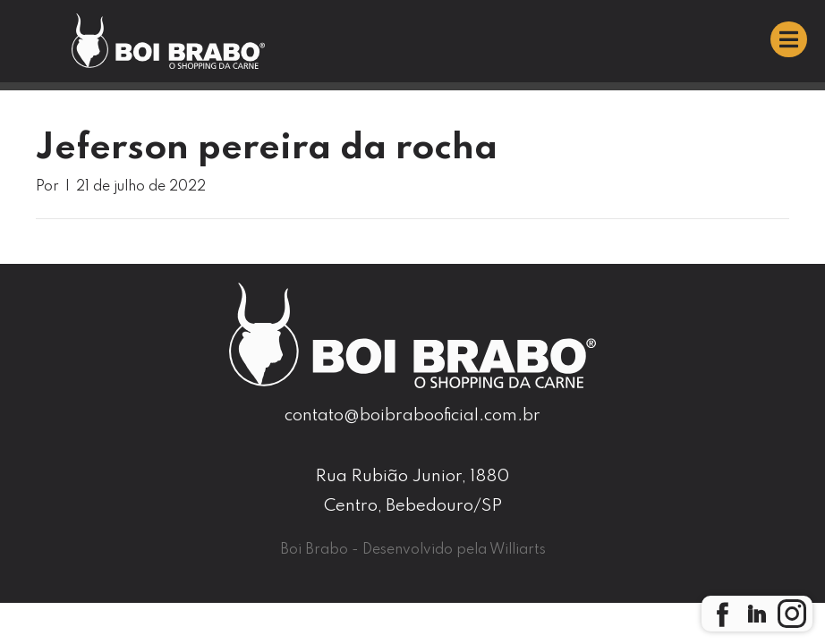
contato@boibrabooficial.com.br (412, 415)
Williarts (518, 550)
